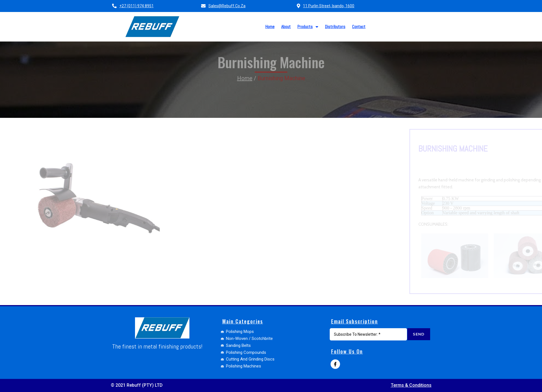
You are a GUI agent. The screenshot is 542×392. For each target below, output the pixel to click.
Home (245, 70)
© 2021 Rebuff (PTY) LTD (137, 385)
